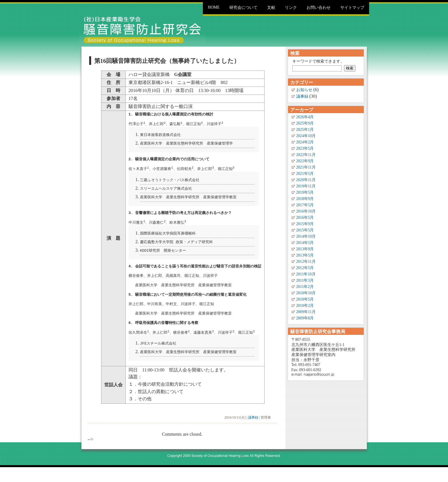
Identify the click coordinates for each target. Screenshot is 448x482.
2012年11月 (306, 262)
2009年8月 (305, 318)
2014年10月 (306, 236)
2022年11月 (306, 155)
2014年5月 (305, 243)
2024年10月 (306, 136)
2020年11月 (306, 180)
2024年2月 (305, 142)
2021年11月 (306, 167)
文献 (271, 8)
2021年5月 (305, 174)
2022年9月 (305, 161)
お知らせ (304, 90)
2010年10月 (306, 293)
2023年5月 (305, 148)
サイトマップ (352, 8)
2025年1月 (305, 130)
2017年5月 (305, 205)
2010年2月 (305, 306)
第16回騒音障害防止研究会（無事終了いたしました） (167, 61)
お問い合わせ (319, 8)
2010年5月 (305, 299)
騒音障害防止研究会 (142, 29)
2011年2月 (305, 287)
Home (214, 7)
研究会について (243, 8)
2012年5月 (305, 268)
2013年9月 (305, 249)
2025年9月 (305, 123)
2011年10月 (306, 274)
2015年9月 (305, 224)
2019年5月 (305, 192)
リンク (291, 8)
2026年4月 (305, 117)
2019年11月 (306, 186)
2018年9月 (305, 199)
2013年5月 (305, 255)
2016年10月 (306, 211)
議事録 (253, 432)
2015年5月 (305, 230)
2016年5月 (305, 218)
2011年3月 (305, 280)
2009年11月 (306, 312)
